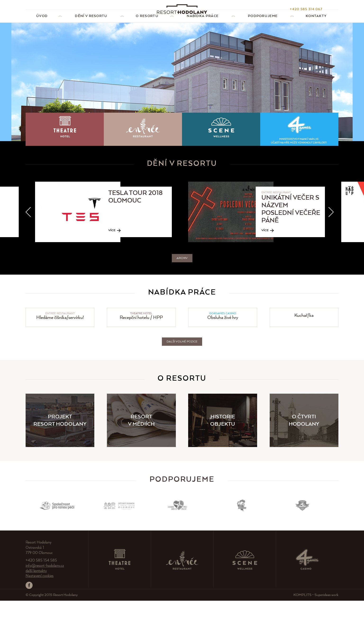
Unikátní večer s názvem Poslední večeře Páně (291, 250)
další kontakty (36, 611)
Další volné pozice (182, 382)
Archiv (182, 298)
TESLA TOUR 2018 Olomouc (135, 237)
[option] (112, 252)
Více (112, 271)
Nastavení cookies (40, 616)
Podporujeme (182, 520)
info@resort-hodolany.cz (45, 606)
